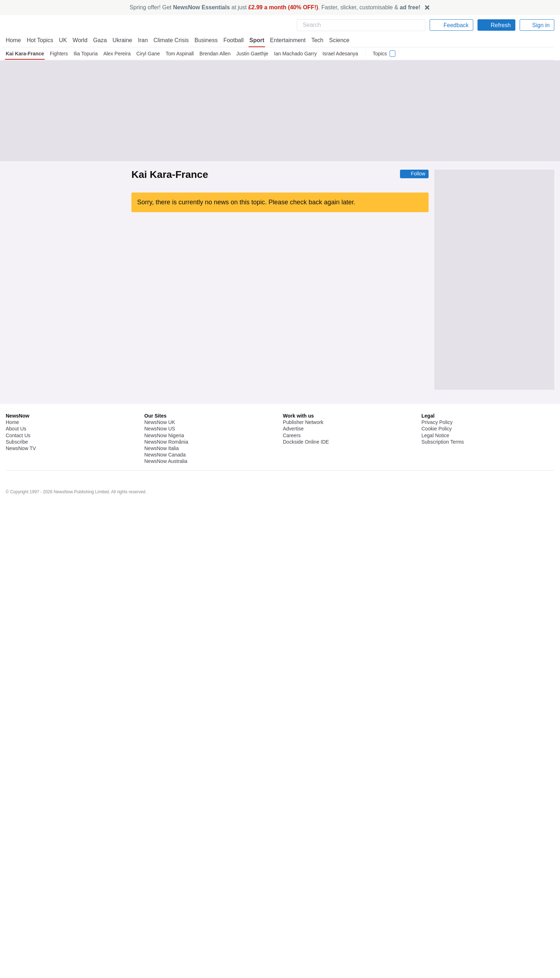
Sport (254, 40)
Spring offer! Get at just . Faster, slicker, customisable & (275, 7)
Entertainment (284, 40)
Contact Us (18, 909)
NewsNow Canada (165, 929)
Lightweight (167, 316)
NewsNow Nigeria (164, 909)
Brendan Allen (216, 54)
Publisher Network (303, 897)
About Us (16, 903)
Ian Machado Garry (297, 54)
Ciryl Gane (148, 54)
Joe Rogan (154, 438)
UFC (175, 278)
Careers (292, 909)
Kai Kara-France (25, 54)
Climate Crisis (167, 40)
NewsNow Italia (161, 923)
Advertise (294, 903)
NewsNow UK (159, 897)
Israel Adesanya (342, 54)
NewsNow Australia (166, 935)
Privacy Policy (437, 897)
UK (63, 40)
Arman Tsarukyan (161, 297)
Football (230, 40)
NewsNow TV (21, 923)
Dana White (183, 529)
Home (13, 40)
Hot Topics (40, 40)
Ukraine (120, 40)
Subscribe (17, 916)
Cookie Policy (436, 903)
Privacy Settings (440, 923)
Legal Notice (435, 909)
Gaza (99, 40)
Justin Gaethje (254, 54)
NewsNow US (159, 903)
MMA (188, 316)
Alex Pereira (117, 54)
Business (202, 40)
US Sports (193, 278)
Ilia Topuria (86, 54)
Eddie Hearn (156, 529)
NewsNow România (166, 916)
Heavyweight (156, 381)
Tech (313, 40)
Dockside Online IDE (305, 916)
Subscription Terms (443, 916)
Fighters (59, 54)
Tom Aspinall (180, 54)
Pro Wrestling (183, 419)
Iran (140, 40)
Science (334, 40)
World (79, 40)
